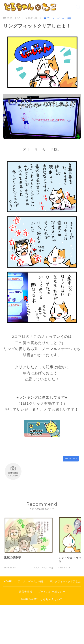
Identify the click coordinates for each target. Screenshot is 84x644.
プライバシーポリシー (52, 592)
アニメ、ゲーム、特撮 (58, 18)
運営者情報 (26, 592)
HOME (8, 581)
